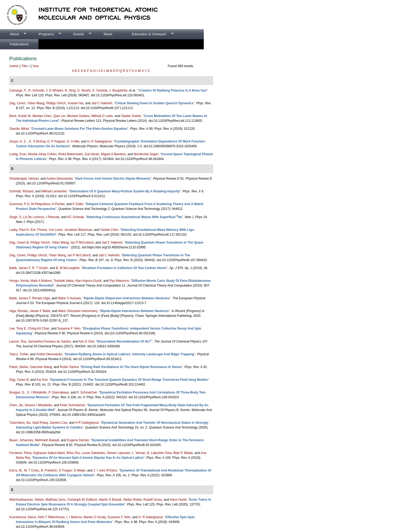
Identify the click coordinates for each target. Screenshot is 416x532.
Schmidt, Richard (21, 191)
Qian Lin (59, 116)
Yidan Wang (36, 103)
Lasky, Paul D (19, 230)
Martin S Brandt (110, 500)
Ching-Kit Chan (39, 328)
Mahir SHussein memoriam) (78, 311)
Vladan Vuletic (131, 116)
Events (77, 34)
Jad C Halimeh (102, 103)
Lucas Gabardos (93, 453)
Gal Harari (92, 154)
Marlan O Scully (95, 517)
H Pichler (58, 204)
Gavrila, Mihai (19, 129)
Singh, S (15, 217)
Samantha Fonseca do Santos (49, 341)
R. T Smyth (40, 268)
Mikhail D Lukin (102, 116)
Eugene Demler (78, 440)
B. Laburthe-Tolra (159, 453)
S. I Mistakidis (37, 392)
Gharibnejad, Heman (24, 179)
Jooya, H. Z (17, 141)
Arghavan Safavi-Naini (49, 453)
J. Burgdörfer (118, 90)
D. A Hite (73, 141)
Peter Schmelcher (73, 405)
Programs (45, 34)
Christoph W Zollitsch (82, 500)
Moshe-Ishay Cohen (42, 154)
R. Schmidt (36, 90)
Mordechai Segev (146, 154)
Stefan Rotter (132, 500)
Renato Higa (41, 298)
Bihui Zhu (73, 453)
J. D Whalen (54, 90)
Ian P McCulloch (82, 243)
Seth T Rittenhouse (51, 517)
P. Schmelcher (87, 392)
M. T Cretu (32, 470)
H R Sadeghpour (87, 423)
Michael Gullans (78, 116)
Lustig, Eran (18, 154)
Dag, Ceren (17, 103)
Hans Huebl (178, 500)
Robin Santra (69, 367)
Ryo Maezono (119, 281)
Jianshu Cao (59, 423)
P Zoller (78, 204)
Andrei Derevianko (60, 179)
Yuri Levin (56, 230)
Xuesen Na (75, 103)
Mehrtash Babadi (47, 440)
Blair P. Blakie (183, 453)
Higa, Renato (19, 311)
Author (14, 66)
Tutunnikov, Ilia (20, 423)
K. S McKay (37, 141)
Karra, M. (16, 470)
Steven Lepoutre (119, 453)
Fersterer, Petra (20, 453)
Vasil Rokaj (40, 423)
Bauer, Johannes (21, 440)
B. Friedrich (49, 470)
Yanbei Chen (109, 230)
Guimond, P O (19, 204)
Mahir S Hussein (70, 298)
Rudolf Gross (153, 500)
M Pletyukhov (41, 204)
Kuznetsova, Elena (23, 517)
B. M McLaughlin (68, 268)
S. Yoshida (100, 90)
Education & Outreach (148, 34)
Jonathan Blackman (78, 230)
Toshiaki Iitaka (64, 281)
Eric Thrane (39, 230)
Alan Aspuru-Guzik (88, 281)
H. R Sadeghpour (99, 141)
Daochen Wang (41, 367)
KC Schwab (76, 217)
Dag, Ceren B (19, 243)
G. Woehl (84, 90)
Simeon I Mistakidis (38, 405)
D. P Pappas (56, 141)
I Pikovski (53, 217)
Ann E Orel (87, 341)
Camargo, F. (18, 90)
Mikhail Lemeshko (54, 191)
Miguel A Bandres (113, 154)
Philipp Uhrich (56, 103)
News (108, 34)
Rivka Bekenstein (71, 154)
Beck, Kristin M (20, 116)
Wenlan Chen (42, 116)
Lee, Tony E (18, 328)
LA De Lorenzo (34, 217)
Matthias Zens (56, 500)
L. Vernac (139, 453)
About (13, 34)
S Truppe (65, 470)
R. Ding (70, 90)
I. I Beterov (74, 517)
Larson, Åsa (18, 341)
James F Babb (40, 311)
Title (24, 66)
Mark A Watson (41, 281)
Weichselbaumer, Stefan (27, 500)
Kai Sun (42, 380)
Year (36, 66)
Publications (19, 44)
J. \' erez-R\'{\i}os (105, 470)
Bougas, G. (17, 392)
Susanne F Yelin (69, 328)
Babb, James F (20, 268)
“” (173, 90)
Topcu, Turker (19, 354)
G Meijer (79, 470)
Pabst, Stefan (19, 367)
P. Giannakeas (59, 392)
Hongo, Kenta (19, 281)
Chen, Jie (16, 405)
